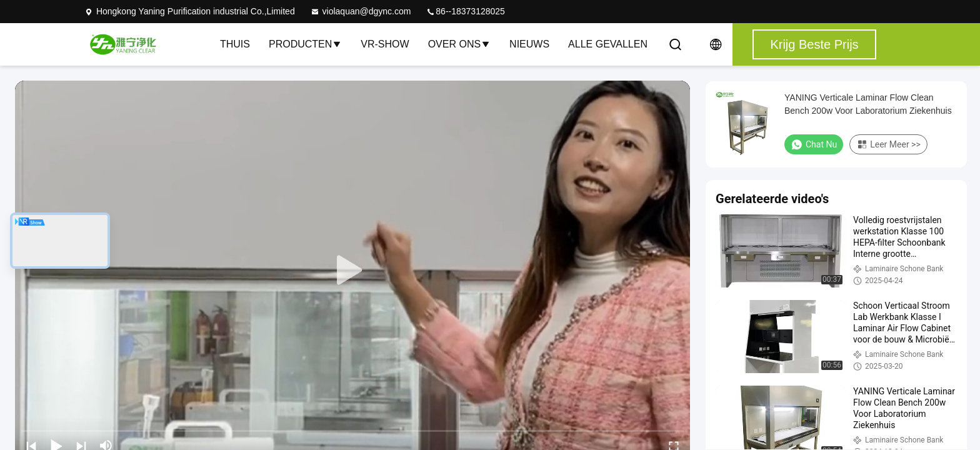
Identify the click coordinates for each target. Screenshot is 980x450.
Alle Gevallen (608, 44)
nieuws (529, 44)
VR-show (385, 44)
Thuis (235, 44)
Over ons (459, 44)
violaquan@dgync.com (361, 11)
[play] (352, 271)
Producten (305, 44)
